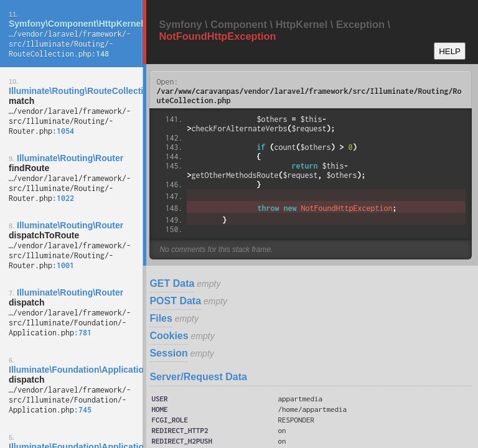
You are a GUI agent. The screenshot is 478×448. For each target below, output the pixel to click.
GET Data (172, 283)
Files (161, 318)
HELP (450, 51)
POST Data (175, 301)
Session (168, 353)
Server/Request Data (198, 377)
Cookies (169, 336)
